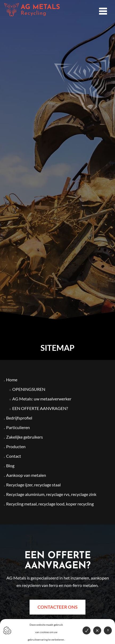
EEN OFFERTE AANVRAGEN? (40, 408)
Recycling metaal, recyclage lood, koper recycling (50, 504)
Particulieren (18, 427)
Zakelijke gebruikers (24, 437)
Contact (14, 456)
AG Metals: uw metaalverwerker (42, 399)
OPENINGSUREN (29, 389)
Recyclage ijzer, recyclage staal (33, 485)
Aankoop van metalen (26, 475)
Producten (16, 446)
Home (12, 380)
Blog (10, 466)
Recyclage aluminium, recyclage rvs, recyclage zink (51, 494)
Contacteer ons (57, 607)
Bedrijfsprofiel (19, 418)
